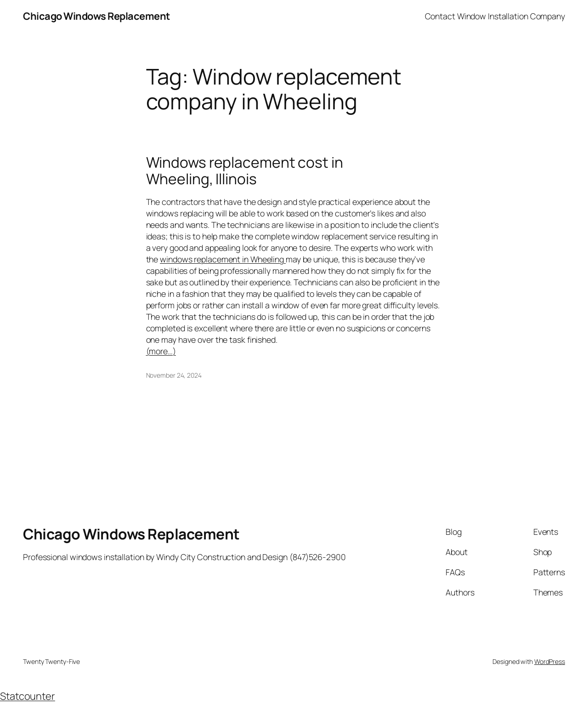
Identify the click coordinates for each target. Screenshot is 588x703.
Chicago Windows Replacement (96, 16)
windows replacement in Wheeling (223, 259)
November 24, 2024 (174, 375)
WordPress (550, 661)
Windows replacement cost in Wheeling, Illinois (245, 171)
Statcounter (28, 696)
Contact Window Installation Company (495, 16)
